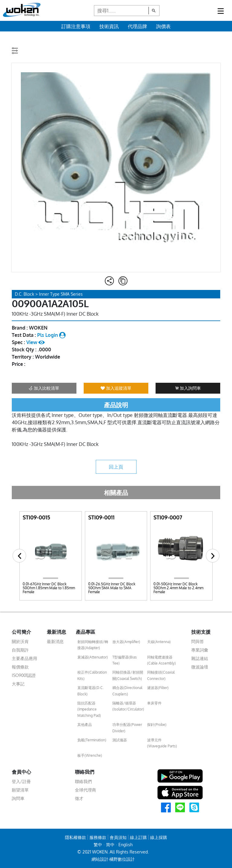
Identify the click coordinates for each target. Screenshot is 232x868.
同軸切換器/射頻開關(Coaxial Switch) (128, 675)
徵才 (79, 798)
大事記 (18, 684)
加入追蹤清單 (116, 388)
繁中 (98, 845)
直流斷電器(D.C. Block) (90, 691)
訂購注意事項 (76, 26)
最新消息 (55, 641)
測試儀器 (120, 740)
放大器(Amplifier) (126, 642)
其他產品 (85, 725)
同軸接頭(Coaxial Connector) (161, 675)
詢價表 (163, 26)
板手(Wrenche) (90, 755)
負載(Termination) (92, 740)
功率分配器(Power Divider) (127, 728)
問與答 (198, 641)
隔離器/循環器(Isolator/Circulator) (128, 706)
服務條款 (98, 837)
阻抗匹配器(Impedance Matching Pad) (89, 709)
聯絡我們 (83, 781)
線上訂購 (138, 837)
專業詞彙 (200, 650)
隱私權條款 (76, 837)
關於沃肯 (20, 641)
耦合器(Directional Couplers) (127, 691)
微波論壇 (200, 667)
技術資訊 (109, 26)
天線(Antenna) (159, 642)
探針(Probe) (157, 725)
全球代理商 (85, 790)
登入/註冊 (21, 781)
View (35, 342)
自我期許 (20, 650)
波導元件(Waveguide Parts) (162, 743)
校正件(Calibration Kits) (92, 675)
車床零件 (154, 703)
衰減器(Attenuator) (93, 657)
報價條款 (20, 667)
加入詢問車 (188, 388)
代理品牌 (137, 26)
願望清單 (20, 790)
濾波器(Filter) (158, 688)
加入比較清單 (44, 388)
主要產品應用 (24, 658)
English (126, 845)
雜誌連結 (200, 658)
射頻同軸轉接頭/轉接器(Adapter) (93, 645)
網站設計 (100, 859)
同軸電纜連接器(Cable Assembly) (161, 660)
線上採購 (159, 837)
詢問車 (18, 798)
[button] (19, 556)
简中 (110, 845)
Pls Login (51, 335)
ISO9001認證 (24, 675)
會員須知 (118, 837)
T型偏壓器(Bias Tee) (125, 660)
